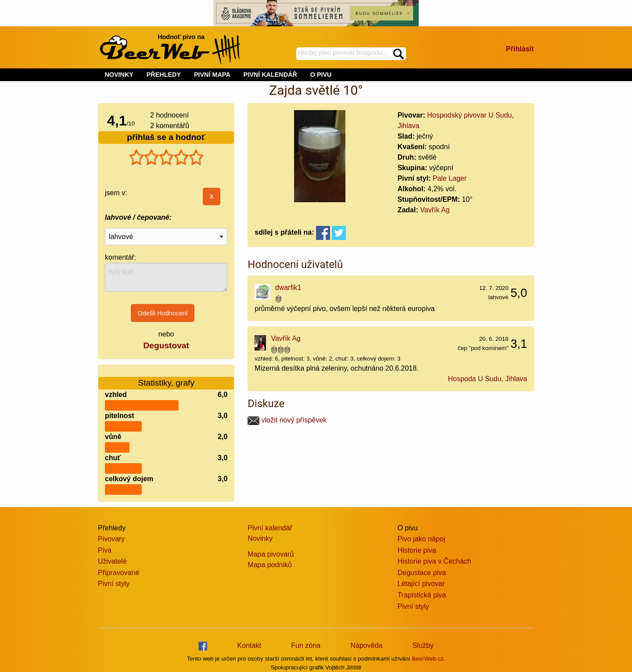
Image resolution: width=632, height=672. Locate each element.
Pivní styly (114, 584)
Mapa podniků (270, 565)
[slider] (166, 157)
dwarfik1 (288, 288)
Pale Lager (450, 178)
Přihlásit (520, 49)
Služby (423, 645)
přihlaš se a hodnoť (166, 137)
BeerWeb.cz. (428, 659)
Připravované (118, 573)
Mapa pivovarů (271, 554)
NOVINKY (119, 75)
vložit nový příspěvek (287, 420)
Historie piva (417, 550)
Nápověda (366, 645)
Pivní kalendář (270, 528)
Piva (105, 550)
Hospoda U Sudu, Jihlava (487, 379)
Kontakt (249, 645)
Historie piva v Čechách (434, 561)
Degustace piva (422, 573)
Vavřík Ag (435, 210)
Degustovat (166, 345)
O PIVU (321, 75)
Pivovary (111, 539)
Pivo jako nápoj (422, 539)
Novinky (260, 538)
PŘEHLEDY (164, 75)
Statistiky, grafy (166, 377)
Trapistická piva (422, 595)
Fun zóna (306, 645)
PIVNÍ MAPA (212, 75)
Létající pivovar (421, 584)
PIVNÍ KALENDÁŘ (270, 75)
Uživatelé (112, 561)
